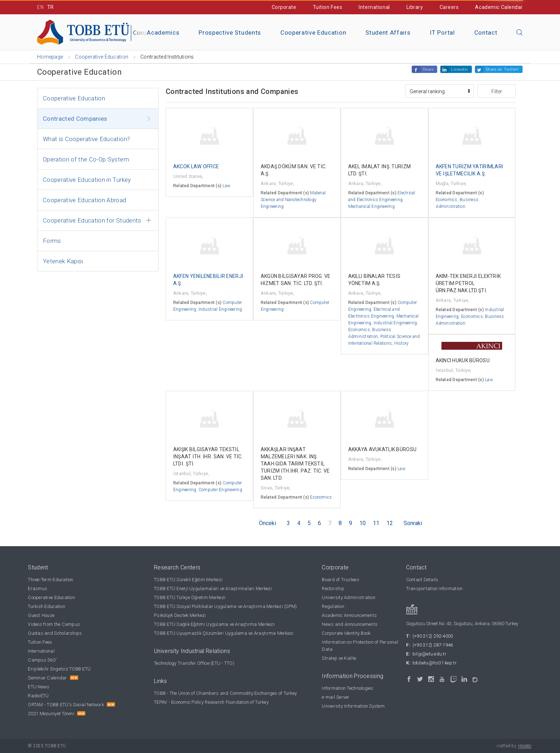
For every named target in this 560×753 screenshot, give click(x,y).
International (374, 7)
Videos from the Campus (54, 624)
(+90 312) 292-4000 (433, 636)
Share (428, 69)
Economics (447, 200)
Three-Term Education (51, 580)
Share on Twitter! (502, 69)
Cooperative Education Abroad (85, 200)
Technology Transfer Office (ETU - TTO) (194, 663)
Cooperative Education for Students (92, 220)
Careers (449, 7)
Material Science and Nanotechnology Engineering (293, 200)
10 (362, 523)
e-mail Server (336, 697)
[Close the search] (520, 33)
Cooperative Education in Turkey (87, 180)
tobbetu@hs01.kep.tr (435, 663)
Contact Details (422, 580)
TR (51, 7)
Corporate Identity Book (346, 633)
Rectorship (333, 589)
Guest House (41, 615)
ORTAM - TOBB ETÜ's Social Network (66, 705)
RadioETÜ (38, 696)
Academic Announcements (349, 615)
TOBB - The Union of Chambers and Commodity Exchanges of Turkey (225, 693)
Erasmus (37, 589)
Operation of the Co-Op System (86, 159)
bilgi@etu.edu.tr (429, 654)
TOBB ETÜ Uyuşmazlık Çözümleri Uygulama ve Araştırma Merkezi (224, 633)
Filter (497, 91)
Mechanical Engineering (371, 206)
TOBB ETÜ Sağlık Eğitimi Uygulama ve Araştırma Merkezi (214, 624)
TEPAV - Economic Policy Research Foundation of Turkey (211, 702)
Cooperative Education (313, 33)
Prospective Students (230, 33)
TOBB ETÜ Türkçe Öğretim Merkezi (190, 597)
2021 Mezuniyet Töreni (51, 714)
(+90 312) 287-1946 (433, 645)
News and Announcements (350, 624)
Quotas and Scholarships (55, 633)
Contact (486, 33)
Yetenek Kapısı (63, 261)
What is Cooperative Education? (86, 139)
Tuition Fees (328, 7)
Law (226, 186)
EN (40, 7)
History (402, 343)
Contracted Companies (75, 119)
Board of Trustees (340, 580)
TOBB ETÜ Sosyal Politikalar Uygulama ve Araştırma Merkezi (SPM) (225, 606)
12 (390, 523)
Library (415, 7)
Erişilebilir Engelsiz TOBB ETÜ (59, 669)
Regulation (333, 606)
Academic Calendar (499, 7)
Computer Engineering (220, 490)
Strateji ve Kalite (339, 658)
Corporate (284, 7)
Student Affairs (388, 33)
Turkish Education (46, 606)
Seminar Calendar (47, 678)
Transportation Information (434, 589)
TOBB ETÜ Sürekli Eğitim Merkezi (188, 580)
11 (376, 523)
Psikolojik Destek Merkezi (180, 615)
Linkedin (459, 69)
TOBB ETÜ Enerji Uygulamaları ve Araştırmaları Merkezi (213, 589)
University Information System (353, 706)
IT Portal (442, 33)
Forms (52, 241)
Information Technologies (347, 688)
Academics (163, 33)
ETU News (39, 687)
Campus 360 (42, 660)
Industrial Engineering (220, 309)
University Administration (349, 597)
